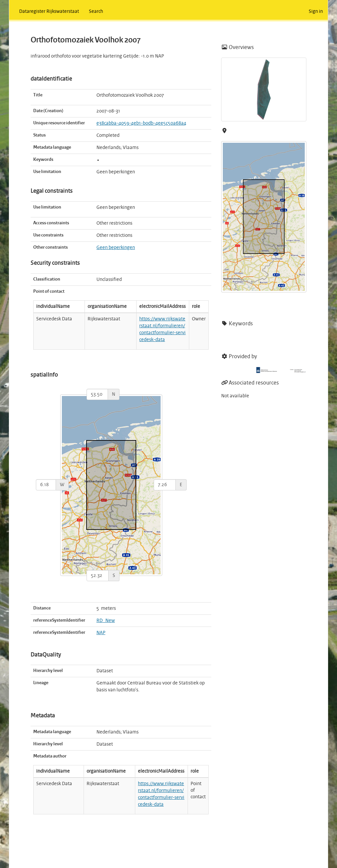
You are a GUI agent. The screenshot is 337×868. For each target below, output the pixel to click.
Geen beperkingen (116, 248)
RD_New (106, 621)
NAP (101, 633)
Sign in (316, 12)
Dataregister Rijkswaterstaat (49, 12)
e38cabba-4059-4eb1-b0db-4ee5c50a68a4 (141, 123)
